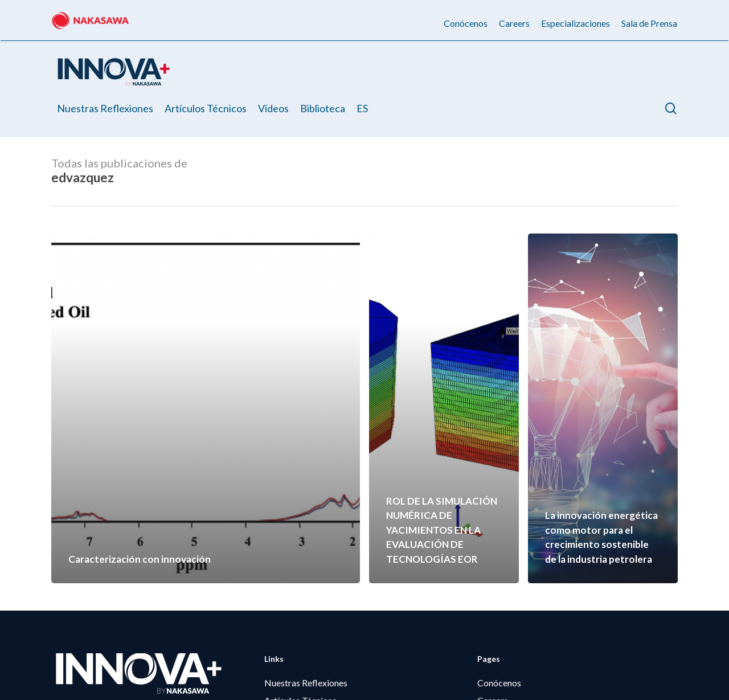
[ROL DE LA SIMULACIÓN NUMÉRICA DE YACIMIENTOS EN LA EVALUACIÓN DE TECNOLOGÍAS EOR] (444, 409)
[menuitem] (362, 108)
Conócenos (499, 683)
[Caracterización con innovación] (206, 409)
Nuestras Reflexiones (306, 683)
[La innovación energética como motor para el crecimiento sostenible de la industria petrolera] (603, 409)
